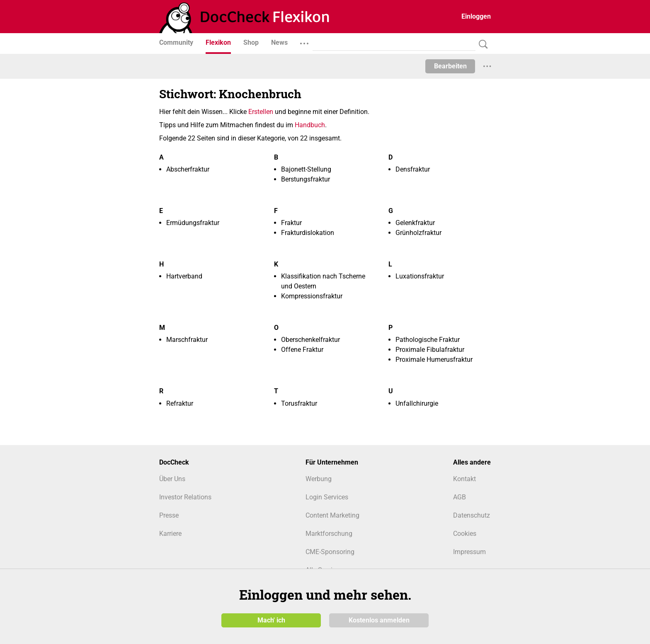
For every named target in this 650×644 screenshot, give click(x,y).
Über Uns (172, 479)
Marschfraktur (187, 340)
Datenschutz (472, 515)
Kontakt (464, 479)
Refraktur (180, 403)
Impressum (469, 552)
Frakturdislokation (308, 233)
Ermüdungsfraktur (193, 223)
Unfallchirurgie (417, 403)
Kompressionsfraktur (312, 296)
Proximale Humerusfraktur (434, 360)
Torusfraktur (299, 403)
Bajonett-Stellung (306, 169)
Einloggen (476, 16)
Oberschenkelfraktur (310, 340)
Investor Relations (185, 497)
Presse (169, 515)
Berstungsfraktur (306, 179)
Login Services (327, 497)
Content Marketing (332, 515)
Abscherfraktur (188, 169)
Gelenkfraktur (415, 223)
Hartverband (184, 276)
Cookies (465, 534)
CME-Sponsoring (330, 552)
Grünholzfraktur (418, 233)
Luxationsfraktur (420, 276)
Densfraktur (413, 169)
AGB (460, 497)
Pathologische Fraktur (428, 340)
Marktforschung (329, 534)
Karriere (170, 534)
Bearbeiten (450, 66)
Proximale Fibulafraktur (430, 350)
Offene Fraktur (302, 350)
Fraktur (291, 223)
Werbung (319, 479)
